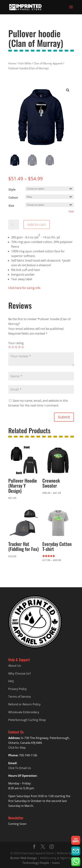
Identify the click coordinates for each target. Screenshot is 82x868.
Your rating (16, 343)
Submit (64, 417)
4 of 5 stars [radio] (19, 347)
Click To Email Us (20, 768)
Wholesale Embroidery (24, 712)
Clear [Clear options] (71, 211)
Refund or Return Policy (24, 704)
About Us (15, 666)
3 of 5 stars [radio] (16, 347)
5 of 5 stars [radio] (23, 347)
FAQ (11, 681)
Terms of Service (20, 697)
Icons (56, 863)
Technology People (36, 863)
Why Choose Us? (20, 674)
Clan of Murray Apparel (48, 63)
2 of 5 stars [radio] (13, 347)
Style (12, 189)
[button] (68, 90)
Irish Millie (25, 63)
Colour (13, 198)
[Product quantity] (14, 225)
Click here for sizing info (24, 288)
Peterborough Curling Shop (27, 720)
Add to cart (37, 224)
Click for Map (17, 748)
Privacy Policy (17, 689)
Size (11, 206)
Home (12, 63)
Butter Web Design (24, 858)
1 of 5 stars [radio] (10, 347)
